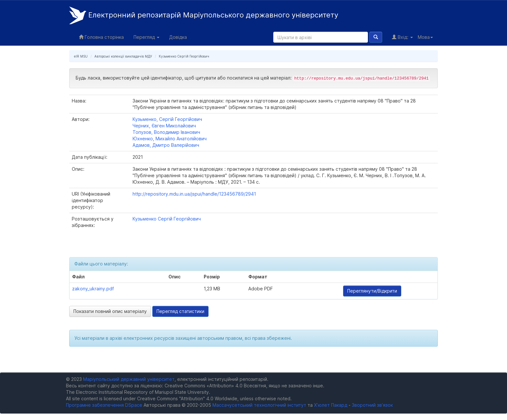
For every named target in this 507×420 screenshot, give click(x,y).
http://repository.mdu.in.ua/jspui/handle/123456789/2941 (194, 194)
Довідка (178, 37)
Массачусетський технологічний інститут (259, 405)
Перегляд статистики (180, 311)
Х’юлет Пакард (331, 405)
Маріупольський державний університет (129, 379)
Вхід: (402, 37)
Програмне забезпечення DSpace (104, 405)
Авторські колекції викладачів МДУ (123, 56)
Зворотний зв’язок (372, 405)
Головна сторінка (101, 37)
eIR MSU (81, 56)
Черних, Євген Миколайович (164, 126)
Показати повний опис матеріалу (110, 311)
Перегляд (146, 37)
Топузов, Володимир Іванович (166, 132)
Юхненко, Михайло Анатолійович (170, 139)
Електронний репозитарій (204, 15)
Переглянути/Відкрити (372, 291)
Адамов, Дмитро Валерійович (166, 145)
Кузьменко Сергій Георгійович (184, 56)
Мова (425, 37)
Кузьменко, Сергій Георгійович (167, 119)
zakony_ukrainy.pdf (93, 289)
